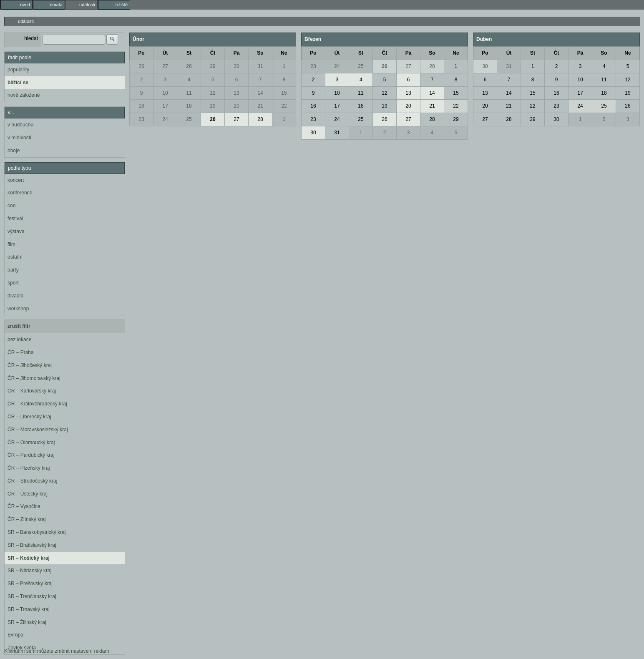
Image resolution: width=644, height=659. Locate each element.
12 (213, 93)
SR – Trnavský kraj (29, 609)
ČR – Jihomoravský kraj (34, 378)
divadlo (15, 296)
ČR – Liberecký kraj (29, 417)
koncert (16, 180)
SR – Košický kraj (29, 558)
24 (165, 119)
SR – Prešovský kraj (30, 584)
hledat (31, 38)
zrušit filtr (19, 326)
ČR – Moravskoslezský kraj (38, 430)
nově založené (24, 95)
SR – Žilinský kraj (27, 622)
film (11, 244)
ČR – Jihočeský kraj (30, 365)
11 (189, 93)
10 (165, 93)
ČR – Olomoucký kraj (31, 443)
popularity (18, 70)
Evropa (15, 635)
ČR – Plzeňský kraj (29, 468)
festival (15, 219)
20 (236, 106)
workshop (18, 309)
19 (213, 106)
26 (141, 66)
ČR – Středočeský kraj (32, 481)
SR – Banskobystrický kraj (36, 532)
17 (165, 106)
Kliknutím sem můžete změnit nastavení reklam (57, 651)
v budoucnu (20, 125)
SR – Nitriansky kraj (29, 571)
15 (284, 93)
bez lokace (19, 340)
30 (236, 66)
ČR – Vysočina (24, 506)
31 (260, 66)
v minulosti (19, 138)
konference (20, 193)
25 (189, 119)
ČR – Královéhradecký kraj (37, 404)
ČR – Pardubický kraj (31, 455)
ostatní (15, 257)
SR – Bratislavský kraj (32, 545)
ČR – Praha (21, 352)
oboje (14, 151)
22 (284, 106)
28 (189, 66)
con (11, 206)
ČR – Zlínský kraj (26, 519)
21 (260, 106)
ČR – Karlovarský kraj (32, 391)
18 (189, 106)
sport (13, 283)
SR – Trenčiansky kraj (32, 596)
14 (260, 93)
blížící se (18, 83)
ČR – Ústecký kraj (28, 494)
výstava (16, 231)
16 (141, 106)
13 (236, 93)
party (13, 270)
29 (213, 66)
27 (165, 66)
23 (141, 119)
